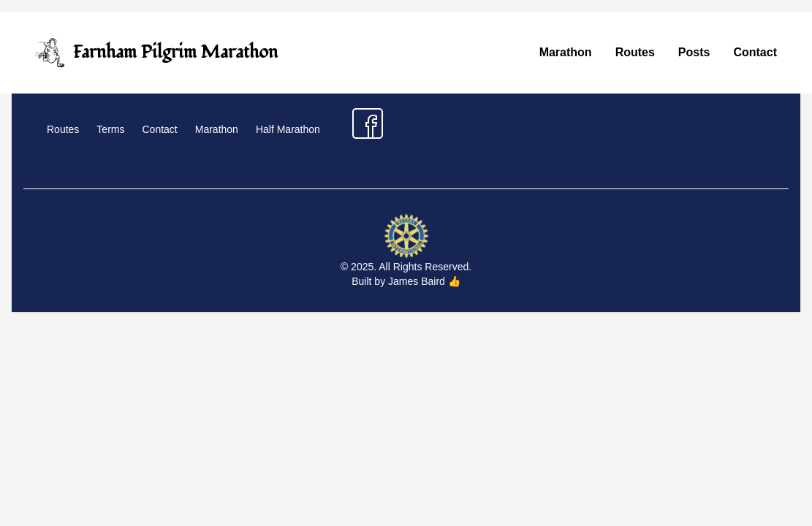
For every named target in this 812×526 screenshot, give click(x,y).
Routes (635, 52)
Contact (755, 52)
